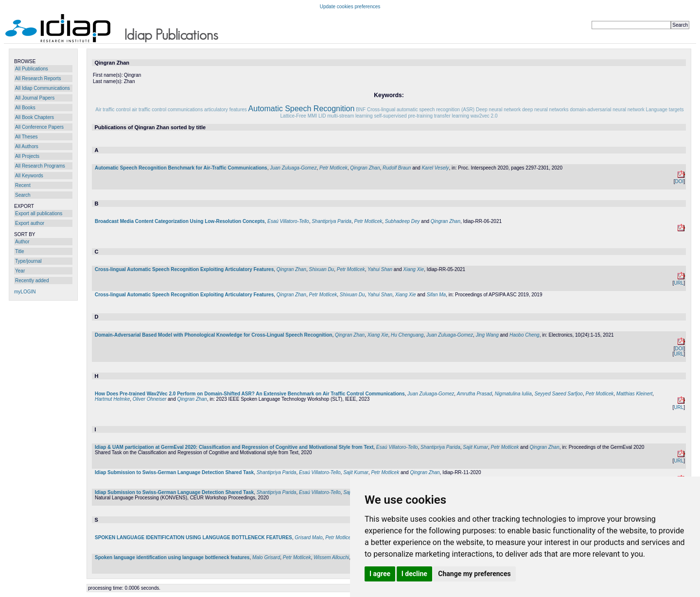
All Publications (32, 69)
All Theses (26, 137)
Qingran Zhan (365, 168)
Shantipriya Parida (332, 221)
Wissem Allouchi (331, 557)
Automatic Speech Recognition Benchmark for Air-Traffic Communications (181, 168)
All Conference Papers (39, 127)
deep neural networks (545, 110)
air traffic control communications (167, 110)
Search (23, 195)
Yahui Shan (380, 269)
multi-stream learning (350, 116)
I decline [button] (414, 574)
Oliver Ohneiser (149, 399)
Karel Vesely (436, 168)
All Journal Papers (35, 98)
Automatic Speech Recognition (302, 109)
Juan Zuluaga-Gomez (293, 168)
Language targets (665, 110)
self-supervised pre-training (403, 116)
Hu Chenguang (407, 335)
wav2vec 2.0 (484, 116)
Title (20, 251)
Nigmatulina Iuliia (513, 394)
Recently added (32, 281)
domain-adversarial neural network (607, 110)
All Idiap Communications (43, 88)
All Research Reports (38, 78)
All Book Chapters (35, 117)
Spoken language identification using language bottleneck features (172, 557)
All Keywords (29, 176)
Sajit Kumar (475, 447)
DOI (679, 181)
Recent (23, 185)
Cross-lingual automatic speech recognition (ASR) (421, 110)
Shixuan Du (321, 269)
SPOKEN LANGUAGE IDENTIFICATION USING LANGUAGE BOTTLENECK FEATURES (193, 537)
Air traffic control (113, 110)
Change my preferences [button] (474, 574)
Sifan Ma (436, 295)
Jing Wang (487, 335)
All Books (25, 108)
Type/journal (28, 261)
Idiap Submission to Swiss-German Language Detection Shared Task (174, 472)
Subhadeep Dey (402, 221)
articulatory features (226, 110)
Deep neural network (498, 110)
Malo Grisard (266, 557)
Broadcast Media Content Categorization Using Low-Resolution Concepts (180, 221)
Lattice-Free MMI (299, 116)
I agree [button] (380, 574)
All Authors (27, 146)
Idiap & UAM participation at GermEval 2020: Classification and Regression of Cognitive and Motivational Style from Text (234, 447)
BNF (361, 110)
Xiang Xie (413, 269)
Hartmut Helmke (112, 399)
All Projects (27, 156)
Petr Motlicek (333, 168)
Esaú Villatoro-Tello (288, 221)
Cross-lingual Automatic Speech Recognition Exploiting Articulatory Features (184, 269)
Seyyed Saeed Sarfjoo (559, 394)
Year (20, 271)
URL (679, 283)
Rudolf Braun (397, 168)
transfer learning (452, 116)
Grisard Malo (308, 537)
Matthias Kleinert (634, 394)
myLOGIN (25, 292)
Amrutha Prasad (474, 394)
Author (22, 242)
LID (322, 116)
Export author (30, 223)
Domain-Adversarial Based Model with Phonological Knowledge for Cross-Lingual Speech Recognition (213, 335)
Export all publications (39, 213)
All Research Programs (40, 166)
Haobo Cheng (525, 335)
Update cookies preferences (350, 7)
